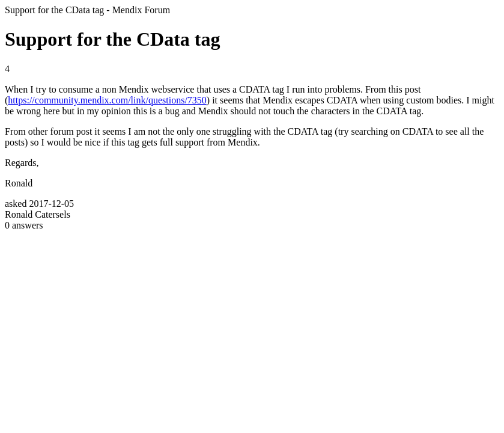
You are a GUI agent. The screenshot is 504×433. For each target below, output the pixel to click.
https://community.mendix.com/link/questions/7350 (107, 100)
